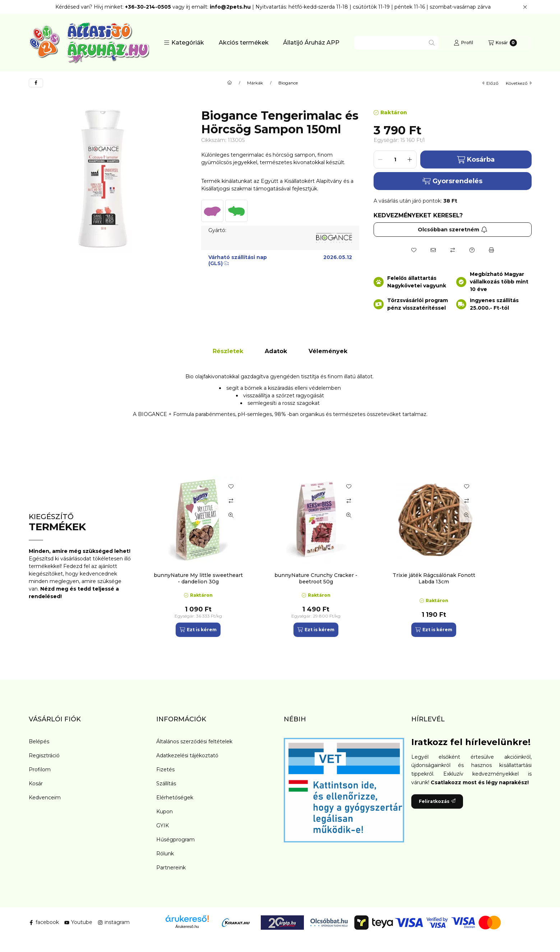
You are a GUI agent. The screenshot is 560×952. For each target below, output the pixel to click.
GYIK (163, 826)
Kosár (36, 784)
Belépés (39, 741)
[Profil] (463, 43)
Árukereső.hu (187, 926)
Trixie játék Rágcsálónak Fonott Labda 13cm (434, 578)
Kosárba (476, 160)
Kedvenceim (45, 798)
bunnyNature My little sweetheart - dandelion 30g (198, 578)
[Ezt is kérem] (198, 630)
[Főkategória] (230, 83)
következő (519, 83)
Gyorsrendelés (452, 181)
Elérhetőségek (175, 798)
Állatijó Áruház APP (311, 43)
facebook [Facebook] (44, 922)
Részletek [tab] (228, 351)
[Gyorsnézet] (231, 515)
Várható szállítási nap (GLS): (238, 260)
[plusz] (410, 160)
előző (490, 83)
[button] (184, 43)
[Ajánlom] (433, 250)
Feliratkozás (437, 801)
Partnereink (171, 868)
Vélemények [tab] (328, 351)
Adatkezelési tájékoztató (187, 755)
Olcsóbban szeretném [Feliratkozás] (453, 230)
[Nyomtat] (491, 250)
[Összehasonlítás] (453, 250)
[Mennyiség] (395, 160)
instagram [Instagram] (114, 922)
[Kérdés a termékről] (472, 250)
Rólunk (165, 854)
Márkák (255, 83)
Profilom (40, 770)
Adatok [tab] (276, 351)
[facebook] (36, 83)
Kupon (165, 812)
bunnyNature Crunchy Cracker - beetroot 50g (316, 578)
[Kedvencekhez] (414, 250)
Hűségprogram (175, 840)
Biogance (288, 83)
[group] (339, 556)
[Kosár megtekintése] (503, 43)
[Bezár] (525, 7)
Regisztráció (44, 755)
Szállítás (166, 784)
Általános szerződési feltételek (194, 741)
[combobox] (396, 43)
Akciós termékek (244, 43)
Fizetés (165, 770)
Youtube (78, 922)
